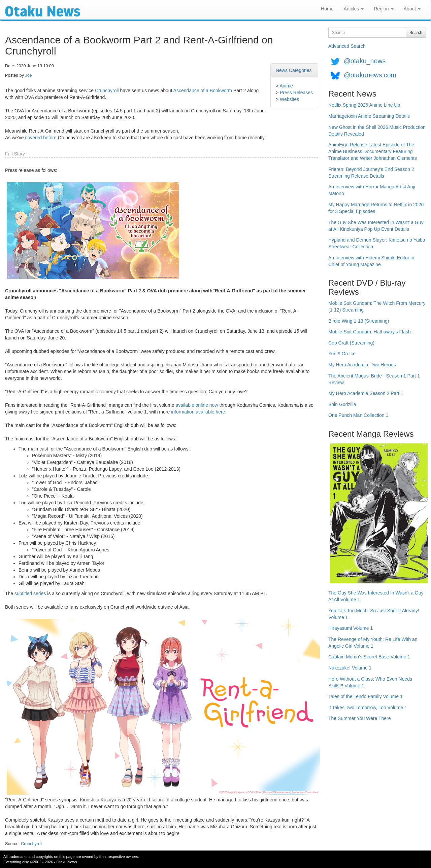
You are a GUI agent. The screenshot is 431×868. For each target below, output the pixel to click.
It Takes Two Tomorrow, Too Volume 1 (368, 708)
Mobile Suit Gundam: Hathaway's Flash (370, 332)
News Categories (294, 70)
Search (416, 33)
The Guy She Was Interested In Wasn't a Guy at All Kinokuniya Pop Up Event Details (376, 226)
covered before (41, 138)
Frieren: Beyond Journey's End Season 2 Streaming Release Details (371, 173)
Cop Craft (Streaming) (351, 343)
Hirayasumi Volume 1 (351, 628)
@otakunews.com (370, 75)
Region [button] (384, 9)
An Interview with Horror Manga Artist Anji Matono (372, 190)
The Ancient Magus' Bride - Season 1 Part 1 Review (374, 379)
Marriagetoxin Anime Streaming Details (369, 116)
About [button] (412, 9)
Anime (286, 86)
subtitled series (30, 593)
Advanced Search (347, 46)
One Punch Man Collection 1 (358, 415)
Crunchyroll (107, 91)
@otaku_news (365, 61)
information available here (198, 412)
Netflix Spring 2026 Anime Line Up (364, 105)
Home (327, 9)
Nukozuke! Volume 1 (350, 668)
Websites (289, 99)
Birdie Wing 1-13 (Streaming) (359, 321)
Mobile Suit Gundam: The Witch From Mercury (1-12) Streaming (377, 306)
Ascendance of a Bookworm (203, 91)
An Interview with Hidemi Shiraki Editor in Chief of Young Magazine (371, 261)
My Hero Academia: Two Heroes (362, 365)
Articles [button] (354, 9)
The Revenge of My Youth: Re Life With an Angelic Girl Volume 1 (373, 643)
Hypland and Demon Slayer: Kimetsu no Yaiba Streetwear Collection (377, 243)
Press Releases (296, 93)
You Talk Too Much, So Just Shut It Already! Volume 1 (374, 614)
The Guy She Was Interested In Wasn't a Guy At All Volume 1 (376, 596)
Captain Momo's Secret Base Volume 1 (369, 657)
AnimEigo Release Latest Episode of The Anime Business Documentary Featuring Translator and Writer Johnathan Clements (373, 151)
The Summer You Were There (359, 718)
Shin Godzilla (342, 404)
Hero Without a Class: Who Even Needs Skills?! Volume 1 (370, 682)
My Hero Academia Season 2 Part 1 (366, 393)
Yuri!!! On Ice (342, 354)
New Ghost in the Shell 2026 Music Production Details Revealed (377, 131)
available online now (197, 405)
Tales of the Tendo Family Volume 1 (366, 696)
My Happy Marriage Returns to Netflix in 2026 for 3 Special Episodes (376, 208)
